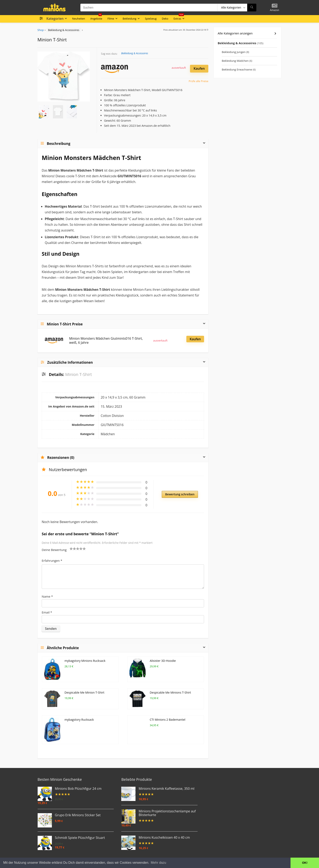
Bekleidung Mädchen (235, 61)
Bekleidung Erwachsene (237, 69)
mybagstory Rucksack (79, 714)
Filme (111, 19)
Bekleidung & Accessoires (64, 30)
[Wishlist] (275, 6)
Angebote (96, 18)
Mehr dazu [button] (158, 863)
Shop (41, 30)
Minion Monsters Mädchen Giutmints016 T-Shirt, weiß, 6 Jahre (106, 340)
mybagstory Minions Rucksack (85, 661)
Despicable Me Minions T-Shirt (170, 688)
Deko (165, 19)
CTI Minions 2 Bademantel (168, 714)
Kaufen (199, 68)
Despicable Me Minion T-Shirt (84, 688)
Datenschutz (87, 856)
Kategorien (55, 19)
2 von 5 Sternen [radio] (73, 549)
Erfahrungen (52, 561)
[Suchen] (252, 8)
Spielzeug (151, 19)
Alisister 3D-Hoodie (163, 661)
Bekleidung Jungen (234, 52)
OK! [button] (305, 863)
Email (47, 612)
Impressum (103, 856)
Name (47, 596)
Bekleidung (129, 19)
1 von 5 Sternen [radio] (71, 549)
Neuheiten (79, 19)
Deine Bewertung (54, 550)
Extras (179, 18)
